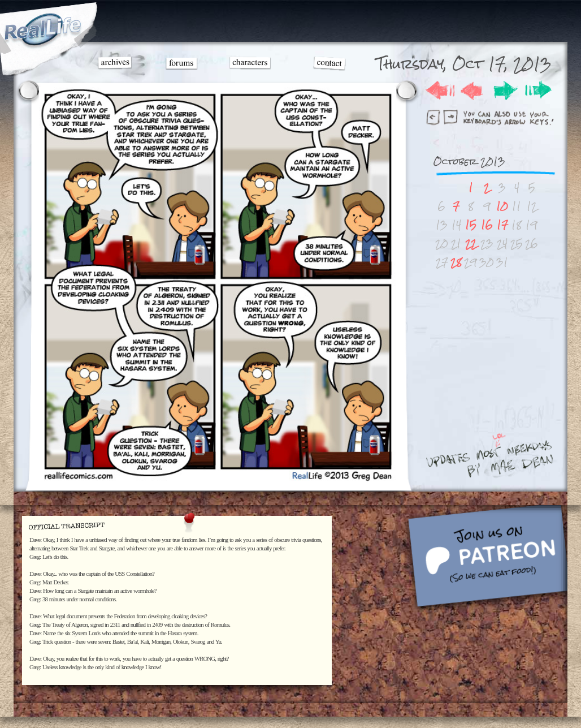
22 (471, 244)
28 (456, 262)
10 (502, 206)
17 (502, 225)
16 (487, 225)
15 (471, 225)
